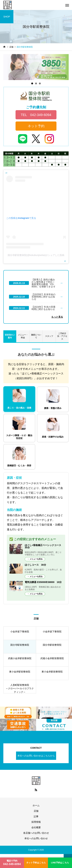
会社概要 (36, 827)
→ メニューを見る (35, 559)
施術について (36, 336)
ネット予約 (36, 126)
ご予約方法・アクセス (62, 336)
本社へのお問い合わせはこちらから (36, 756)
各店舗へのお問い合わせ (36, 833)
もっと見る (57, 317)
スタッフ (49, 336)
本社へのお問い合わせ (36, 838)
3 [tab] (40, 83)
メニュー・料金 (23, 336)
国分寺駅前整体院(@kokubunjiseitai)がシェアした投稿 (36, 255)
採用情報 (36, 822)
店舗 (36, 811)
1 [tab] (32, 83)
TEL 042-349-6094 (36, 115)
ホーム (36, 805)
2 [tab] (36, 83)
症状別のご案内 (10, 336)
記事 (36, 816)
